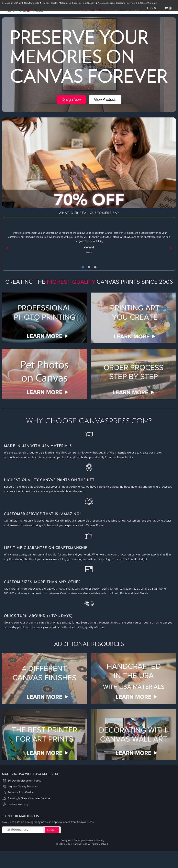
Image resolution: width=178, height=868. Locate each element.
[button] (15, 244)
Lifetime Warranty (18, 804)
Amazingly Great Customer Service (29, 798)
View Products (105, 100)
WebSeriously (97, 841)
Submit (52, 830)
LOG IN (152, 8)
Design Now (71, 100)
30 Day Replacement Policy (24, 781)
